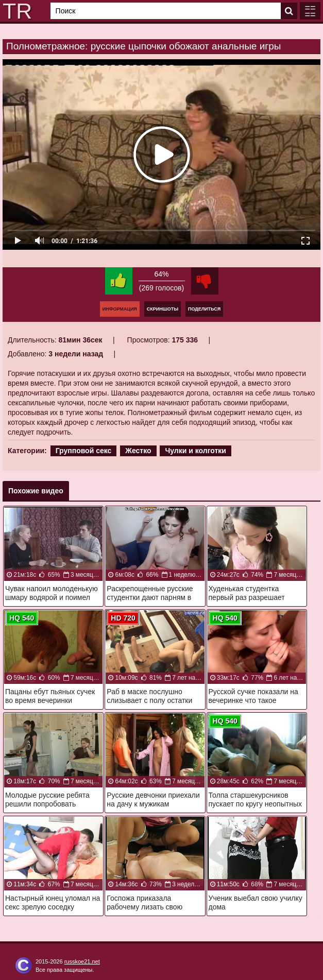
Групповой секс (84, 451)
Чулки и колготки (195, 451)
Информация (120, 309)
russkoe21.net (82, 961)
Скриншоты (163, 309)
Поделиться (204, 309)
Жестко (138, 451)
